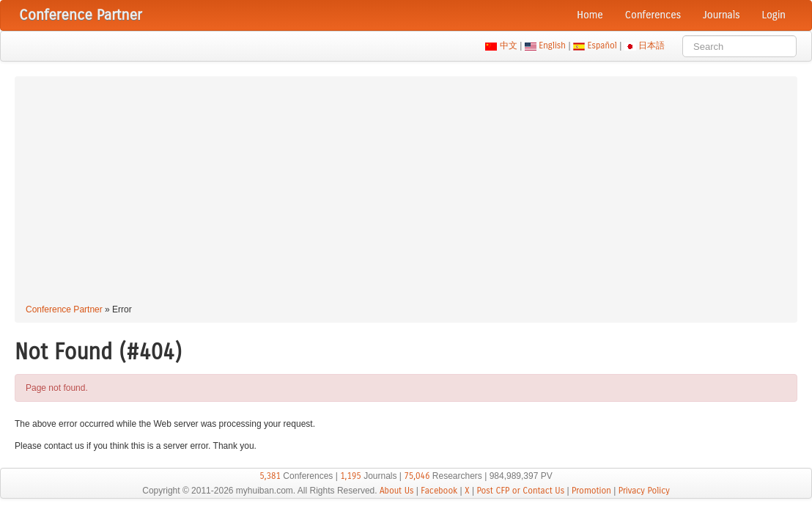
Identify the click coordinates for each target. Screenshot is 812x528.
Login (774, 15)
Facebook (439, 491)
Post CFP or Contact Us (520, 491)
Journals (721, 15)
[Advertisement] (406, 192)
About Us (397, 491)
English (553, 45)
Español (602, 45)
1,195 (351, 476)
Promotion (591, 491)
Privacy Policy (644, 491)
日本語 (652, 45)
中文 (508, 45)
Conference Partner (64, 309)
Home (590, 15)
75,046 (417, 476)
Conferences (653, 15)
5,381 (270, 476)
